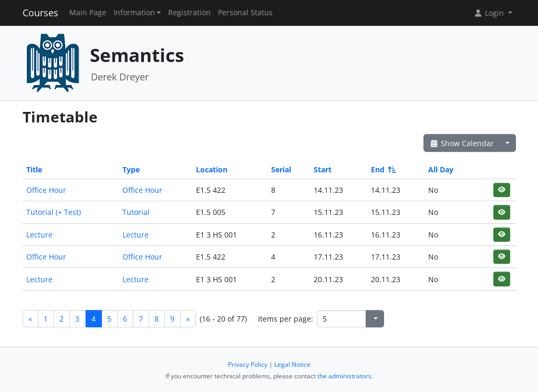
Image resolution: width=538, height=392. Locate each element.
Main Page (88, 13)
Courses (40, 13)
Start (323, 169)
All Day (441, 169)
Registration (189, 13)
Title (34, 169)
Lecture (39, 235)
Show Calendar (462, 143)
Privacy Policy (248, 364)
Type (131, 169)
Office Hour (46, 190)
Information (134, 13)
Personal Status (245, 13)
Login (490, 13)
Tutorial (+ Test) (54, 212)
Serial (281, 169)
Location (212, 169)
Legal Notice (292, 364)
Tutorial (136, 212)
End (383, 169)
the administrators (344, 376)
